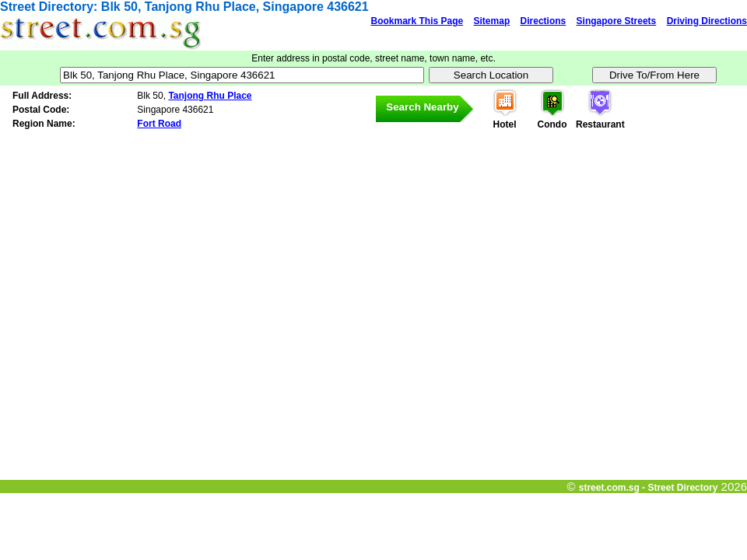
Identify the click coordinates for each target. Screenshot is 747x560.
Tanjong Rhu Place (210, 96)
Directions (544, 21)
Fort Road (159, 124)
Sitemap (492, 21)
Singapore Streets (617, 21)
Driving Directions (707, 21)
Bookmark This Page (417, 21)
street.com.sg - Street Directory (649, 488)
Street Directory (47, 7)
